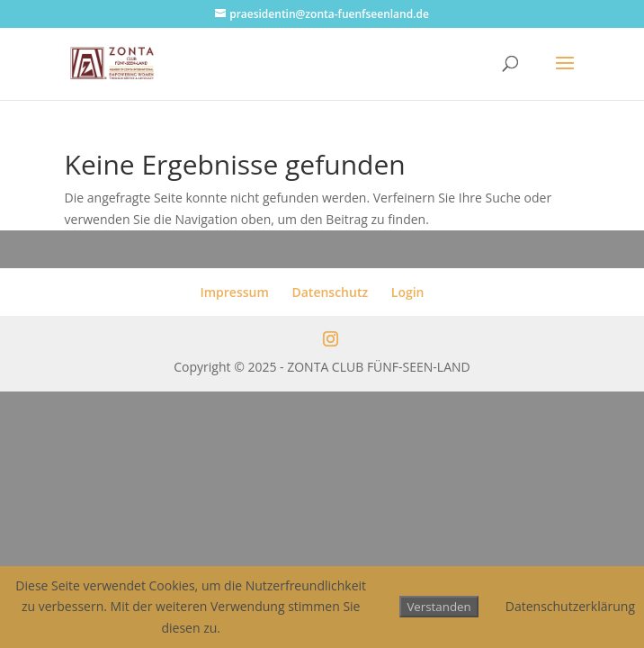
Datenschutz (330, 292)
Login (408, 292)
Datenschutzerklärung (570, 606)
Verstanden (438, 607)
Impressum (234, 292)
